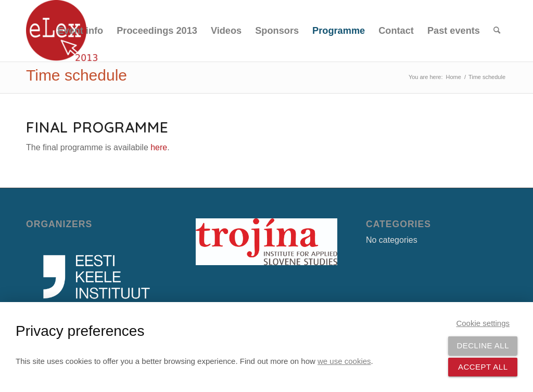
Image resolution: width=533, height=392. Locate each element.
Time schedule (77, 75)
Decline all (483, 345)
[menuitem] (80, 31)
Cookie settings (483, 323)
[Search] (497, 31)
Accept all (483, 367)
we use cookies (344, 361)
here (159, 147)
